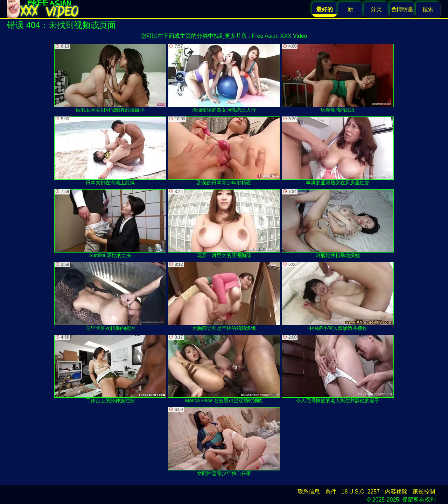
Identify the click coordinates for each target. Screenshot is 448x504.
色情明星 (402, 9)
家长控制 (424, 492)
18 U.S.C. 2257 (361, 492)
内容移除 (396, 492)
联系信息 (309, 492)
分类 (376, 9)
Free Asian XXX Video (280, 36)
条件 (331, 492)
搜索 (428, 9)
